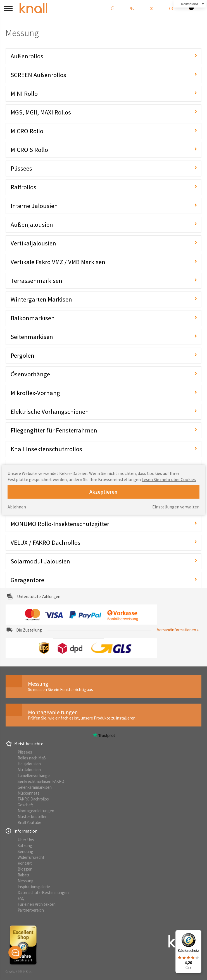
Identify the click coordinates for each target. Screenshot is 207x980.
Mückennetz (28, 793)
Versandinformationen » (178, 630)
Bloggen (25, 869)
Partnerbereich (31, 910)
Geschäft (25, 805)
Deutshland (190, 4)
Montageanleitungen (36, 811)
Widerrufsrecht (31, 857)
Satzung (25, 846)
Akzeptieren (103, 492)
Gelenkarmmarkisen (35, 787)
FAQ (21, 898)
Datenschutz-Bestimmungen (43, 892)
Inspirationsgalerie (34, 887)
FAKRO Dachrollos (33, 799)
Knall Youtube (29, 822)
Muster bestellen (33, 817)
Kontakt (25, 863)
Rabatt (24, 875)
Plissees (25, 752)
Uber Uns (26, 840)
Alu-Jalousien (29, 770)
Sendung (25, 851)
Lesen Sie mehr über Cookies (169, 479)
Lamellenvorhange (34, 775)
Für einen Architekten (37, 904)
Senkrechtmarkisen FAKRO (41, 781)
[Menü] (198, 933)
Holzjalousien (29, 764)
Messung (26, 881)
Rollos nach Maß (32, 758)
